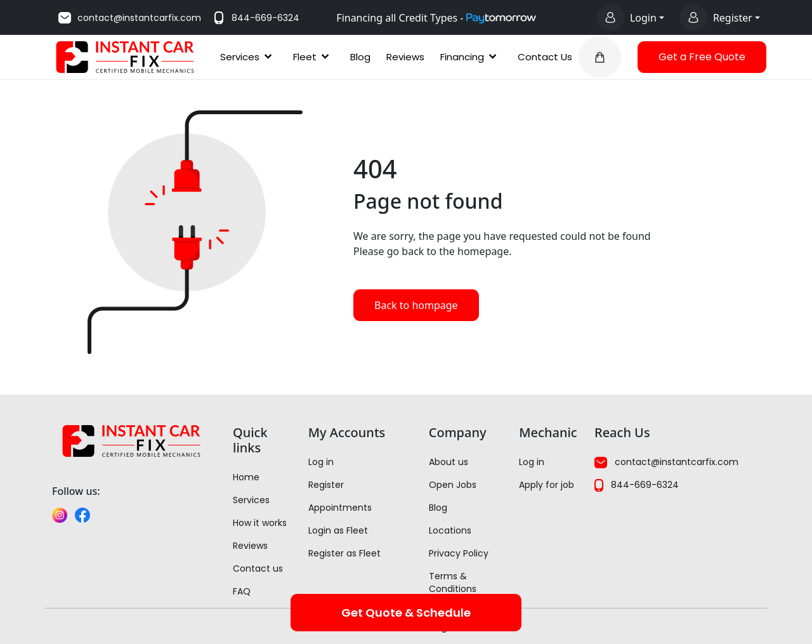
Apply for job (547, 485)
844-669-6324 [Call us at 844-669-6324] (255, 18)
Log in (321, 462)
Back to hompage (416, 305)
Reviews (405, 57)
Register (326, 485)
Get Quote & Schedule (406, 613)
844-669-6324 (637, 485)
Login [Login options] (643, 18)
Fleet (314, 57)
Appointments (340, 508)
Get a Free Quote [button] (702, 57)
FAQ (242, 591)
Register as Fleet (344, 553)
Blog (360, 57)
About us (449, 462)
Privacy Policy (459, 553)
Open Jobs (453, 485)
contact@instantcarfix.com (666, 462)
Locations (450, 530)
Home (246, 477)
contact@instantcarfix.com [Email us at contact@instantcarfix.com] (129, 18)
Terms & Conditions (453, 582)
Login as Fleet (338, 530)
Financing (471, 57)
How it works (260, 523)
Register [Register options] (733, 18)
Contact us (258, 568)
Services (249, 57)
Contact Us (545, 57)
